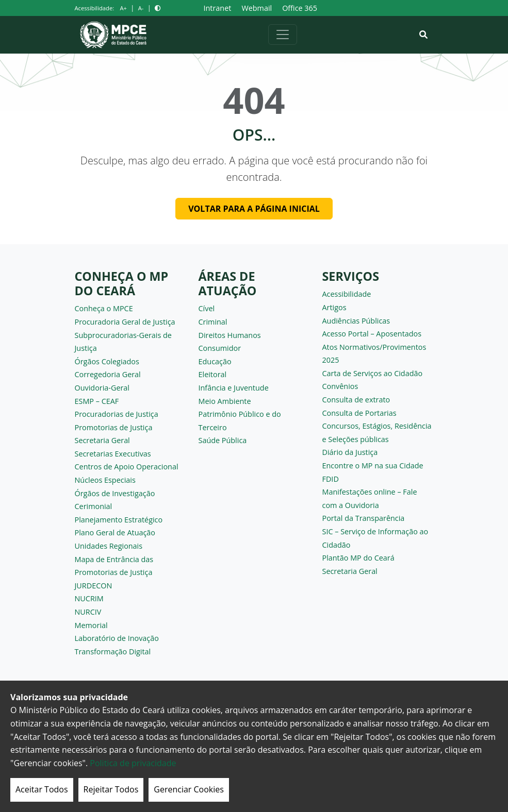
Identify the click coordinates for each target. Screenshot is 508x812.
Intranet (218, 8)
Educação (215, 361)
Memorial (91, 625)
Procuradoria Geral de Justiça (125, 322)
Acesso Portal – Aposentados (372, 334)
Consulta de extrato (356, 400)
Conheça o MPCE (104, 308)
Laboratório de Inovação (117, 638)
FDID (331, 479)
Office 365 (300, 8)
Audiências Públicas (356, 321)
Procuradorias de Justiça (117, 414)
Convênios (340, 386)
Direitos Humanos (230, 335)
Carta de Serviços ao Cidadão (373, 373)
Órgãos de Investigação (115, 493)
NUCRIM (89, 598)
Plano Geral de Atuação (115, 532)
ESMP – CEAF (97, 401)
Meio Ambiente (225, 401)
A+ (123, 8)
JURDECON (94, 586)
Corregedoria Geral (108, 374)
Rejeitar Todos (111, 789)
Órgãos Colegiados (107, 361)
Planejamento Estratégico (119, 520)
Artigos (334, 307)
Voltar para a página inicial (254, 209)
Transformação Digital (113, 652)
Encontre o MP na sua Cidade (373, 466)
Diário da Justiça (350, 452)
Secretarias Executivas (113, 454)
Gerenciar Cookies (189, 789)
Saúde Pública (223, 440)
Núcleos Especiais (105, 480)
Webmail (257, 8)
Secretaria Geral (102, 440)
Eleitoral (213, 374)
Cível (207, 308)
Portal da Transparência (364, 518)
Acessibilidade (347, 294)
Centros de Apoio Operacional (127, 467)
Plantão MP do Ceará (358, 558)
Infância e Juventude (234, 388)
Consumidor (220, 348)
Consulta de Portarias (359, 413)
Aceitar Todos (42, 789)
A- (141, 8)
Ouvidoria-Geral (102, 388)
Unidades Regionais (109, 546)
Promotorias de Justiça (114, 427)
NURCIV (88, 612)
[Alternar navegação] (283, 35)
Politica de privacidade (133, 763)
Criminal (213, 322)
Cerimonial (94, 506)
